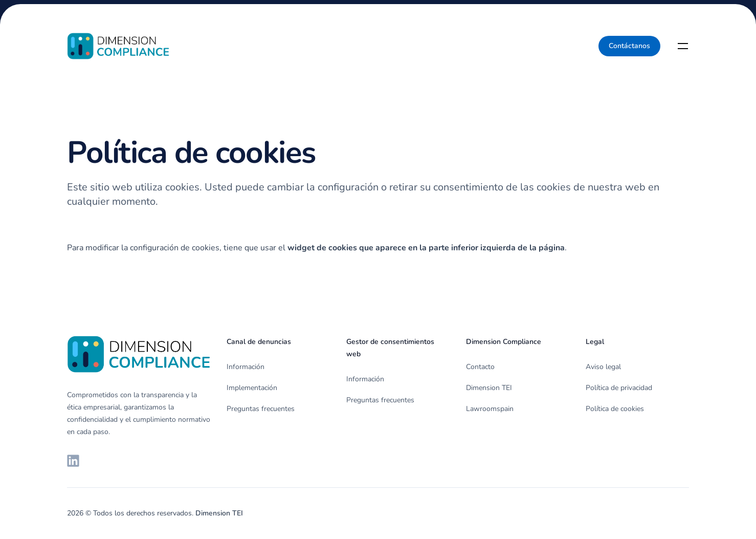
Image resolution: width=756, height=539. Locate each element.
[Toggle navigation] (683, 46)
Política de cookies (615, 409)
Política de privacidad (619, 388)
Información (246, 367)
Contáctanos (629, 46)
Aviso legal (603, 367)
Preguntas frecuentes (261, 409)
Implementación (252, 388)
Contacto (480, 367)
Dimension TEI (489, 388)
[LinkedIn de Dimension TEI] (73, 461)
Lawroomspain (490, 409)
